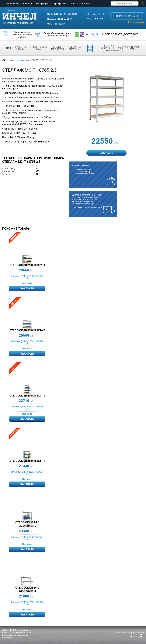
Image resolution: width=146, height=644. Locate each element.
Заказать (27, 288)
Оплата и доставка (81, 4)
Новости (27, 4)
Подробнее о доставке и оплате (87, 207)
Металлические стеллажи (18, 60)
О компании (12, 4)
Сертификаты (60, 4)
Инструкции (42, 4)
